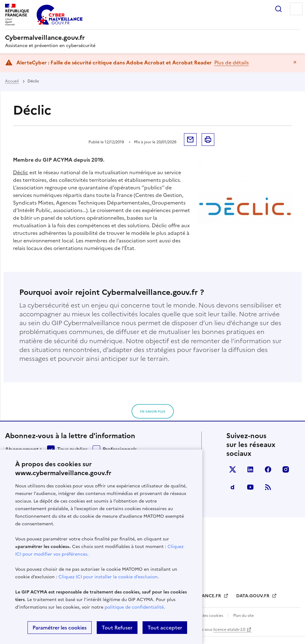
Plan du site (244, 616)
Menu (296, 9)
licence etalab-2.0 (229, 629)
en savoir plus (153, 411)
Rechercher (278, 9)
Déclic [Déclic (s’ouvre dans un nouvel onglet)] (21, 172)
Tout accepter (165, 628)
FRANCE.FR (209, 596)
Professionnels (120, 449)
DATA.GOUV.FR (253, 596)
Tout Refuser (117, 628)
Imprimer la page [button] (208, 140)
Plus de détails (232, 63)
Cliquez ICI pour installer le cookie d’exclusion (108, 577)
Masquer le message (295, 62)
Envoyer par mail (190, 140)
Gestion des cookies (205, 616)
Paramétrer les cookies (60, 628)
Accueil (12, 81)
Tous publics (72, 449)
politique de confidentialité (134, 607)
